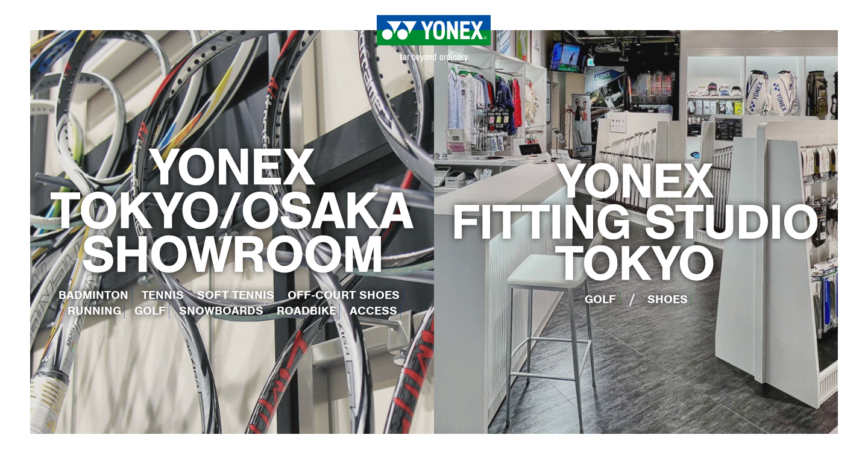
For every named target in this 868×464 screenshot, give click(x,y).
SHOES (668, 299)
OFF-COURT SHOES (344, 295)
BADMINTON (93, 295)
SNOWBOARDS (221, 311)
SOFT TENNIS (236, 295)
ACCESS (373, 311)
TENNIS (163, 295)
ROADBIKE (307, 311)
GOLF (150, 311)
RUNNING (94, 311)
